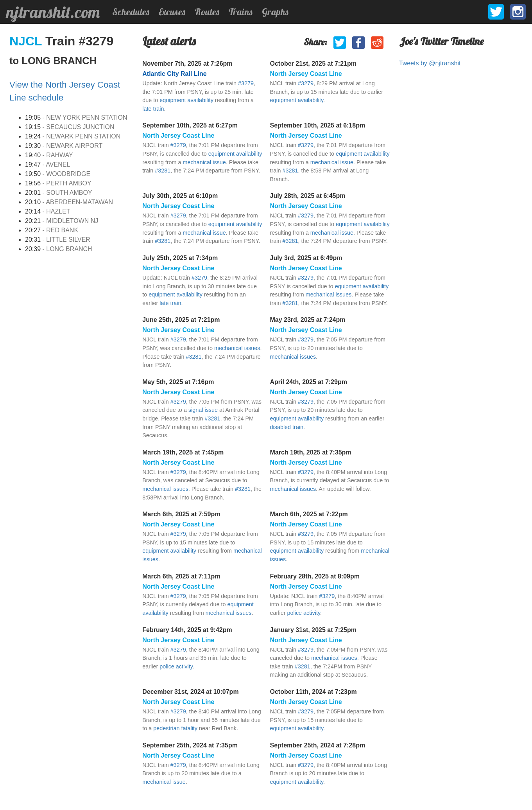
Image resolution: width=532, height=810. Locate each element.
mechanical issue (204, 162)
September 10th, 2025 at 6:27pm (190, 125)
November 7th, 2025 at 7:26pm (187, 64)
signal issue (203, 410)
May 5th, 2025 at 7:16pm (178, 382)
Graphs (275, 12)
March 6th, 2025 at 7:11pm (181, 576)
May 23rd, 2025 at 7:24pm (308, 320)
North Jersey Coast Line (306, 74)
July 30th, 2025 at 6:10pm (180, 196)
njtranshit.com (53, 12)
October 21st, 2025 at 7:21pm (313, 64)
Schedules (131, 12)
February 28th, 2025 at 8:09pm (315, 576)
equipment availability (186, 100)
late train (153, 109)
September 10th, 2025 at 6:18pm (318, 125)
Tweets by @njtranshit (430, 63)
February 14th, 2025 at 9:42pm (187, 630)
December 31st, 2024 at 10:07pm (190, 692)
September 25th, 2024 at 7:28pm (318, 745)
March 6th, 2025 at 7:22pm (309, 514)
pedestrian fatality (175, 728)
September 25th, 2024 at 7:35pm (190, 745)
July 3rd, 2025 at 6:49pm (306, 258)
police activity (304, 613)
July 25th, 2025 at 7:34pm (180, 258)
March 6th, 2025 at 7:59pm (181, 514)
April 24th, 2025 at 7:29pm (309, 382)
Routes (207, 12)
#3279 (246, 83)
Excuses (172, 12)
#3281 (163, 171)
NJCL (27, 41)
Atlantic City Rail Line (174, 74)
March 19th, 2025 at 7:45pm (183, 452)
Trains (241, 12)
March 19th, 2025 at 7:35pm (311, 452)
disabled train (287, 427)
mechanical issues (329, 295)
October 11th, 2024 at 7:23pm (313, 692)
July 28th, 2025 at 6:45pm (308, 196)
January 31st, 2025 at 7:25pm (313, 630)
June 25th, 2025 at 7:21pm (181, 320)
